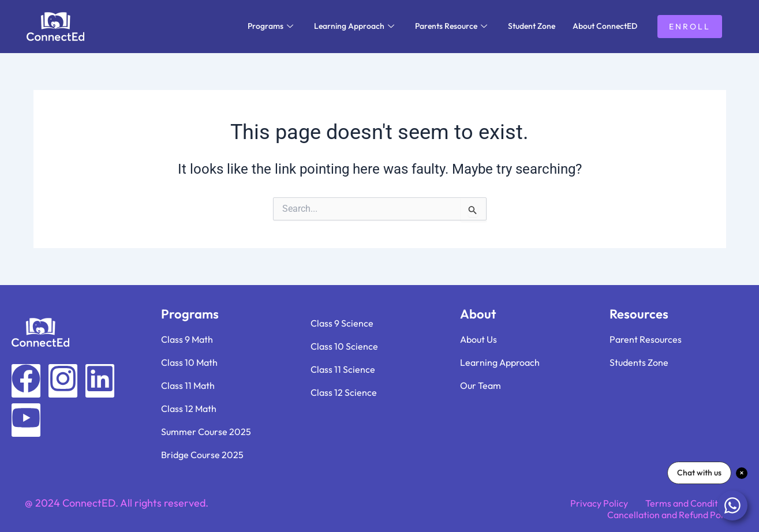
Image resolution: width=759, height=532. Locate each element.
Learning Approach (354, 26)
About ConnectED (605, 26)
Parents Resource (451, 26)
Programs (270, 26)
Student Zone (532, 26)
